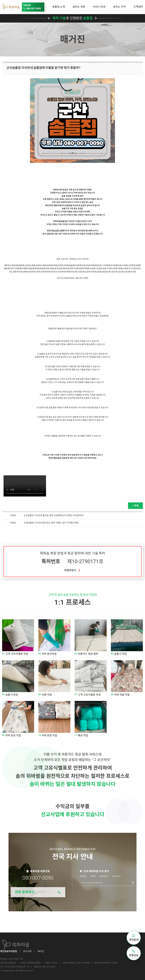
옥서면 (91, 272)
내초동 (30, 272)
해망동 (7, 265)
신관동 (14, 272)
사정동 (92, 268)
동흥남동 (45, 268)
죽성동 (136, 265)
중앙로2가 (120, 265)
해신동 (97, 272)
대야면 (64, 272)
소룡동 (126, 268)
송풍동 (49, 265)
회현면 (47, 272)
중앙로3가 (12, 268)
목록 (135, 506)
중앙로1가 (101, 265)
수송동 (98, 268)
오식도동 (132, 268)
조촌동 (59, 268)
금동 (17, 265)
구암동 (76, 268)
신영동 (131, 265)
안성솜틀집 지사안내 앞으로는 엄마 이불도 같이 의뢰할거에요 (51, 523)
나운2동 (120, 272)
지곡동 (109, 268)
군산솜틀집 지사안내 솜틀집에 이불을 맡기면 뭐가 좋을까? (43, 68)
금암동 (39, 268)
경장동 (65, 268)
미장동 (103, 268)
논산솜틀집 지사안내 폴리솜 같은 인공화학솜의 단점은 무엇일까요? (54, 515)
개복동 (94, 265)
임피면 (52, 272)
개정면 (69, 272)
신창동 (27, 265)
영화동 (108, 265)
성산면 (75, 272)
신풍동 (44, 265)
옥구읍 (36, 272)
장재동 (24, 268)
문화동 (55, 265)
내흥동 (81, 268)
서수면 (58, 272)
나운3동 (127, 272)
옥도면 (86, 272)
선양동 (66, 265)
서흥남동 (53, 268)
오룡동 (33, 265)
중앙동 (102, 272)
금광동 (38, 265)
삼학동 (60, 265)
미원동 (30, 268)
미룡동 (120, 268)
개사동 (19, 272)
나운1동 (114, 272)
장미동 (113, 265)
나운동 (114, 268)
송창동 (88, 265)
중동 (34, 268)
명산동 (82, 265)
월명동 (22, 265)
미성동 (133, 272)
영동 (126, 265)
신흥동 (13, 265)
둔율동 (71, 265)
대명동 (19, 268)
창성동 (77, 265)
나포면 (80, 272)
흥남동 (108, 272)
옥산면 (41, 272)
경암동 (70, 268)
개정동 (87, 268)
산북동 (25, 272)
